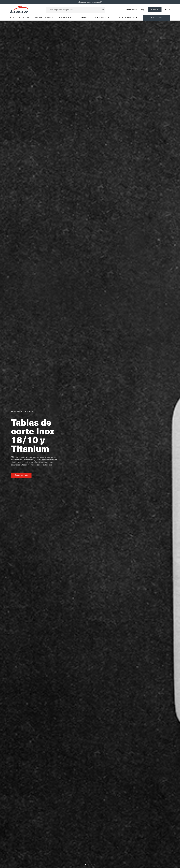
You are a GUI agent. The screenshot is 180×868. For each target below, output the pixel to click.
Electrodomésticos (126, 18)
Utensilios (83, 18)
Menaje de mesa (44, 18)
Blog (142, 9)
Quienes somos (131, 9)
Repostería (65, 18)
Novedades (157, 18)
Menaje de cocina (20, 18)
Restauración (102, 18)
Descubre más (21, 475)
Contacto (155, 9)
